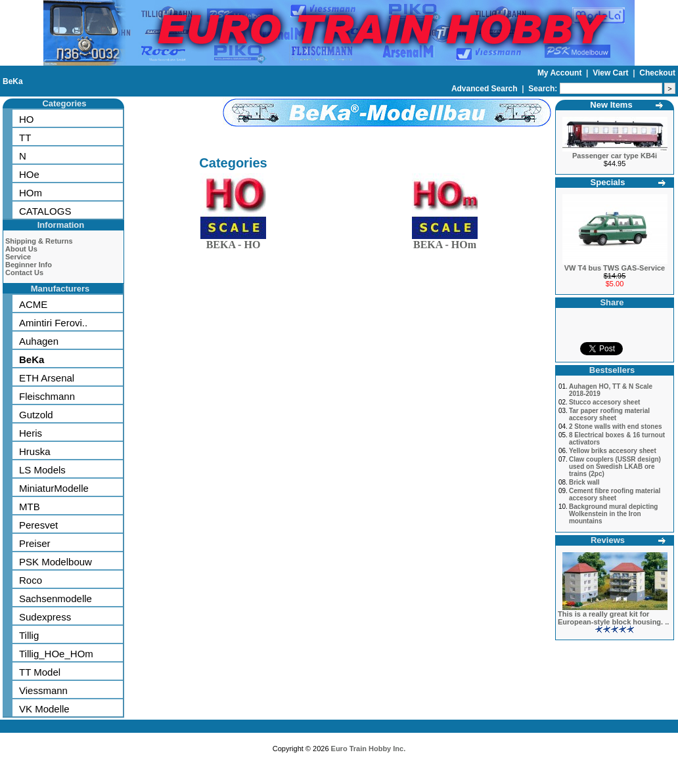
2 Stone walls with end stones (616, 426)
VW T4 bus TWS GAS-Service (615, 268)
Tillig (29, 635)
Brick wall (584, 482)
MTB (30, 507)
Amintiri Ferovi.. (53, 323)
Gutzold (36, 415)
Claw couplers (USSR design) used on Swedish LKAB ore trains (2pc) (615, 467)
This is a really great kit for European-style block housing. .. (613, 618)
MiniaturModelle (54, 488)
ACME (33, 304)
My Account (561, 73)
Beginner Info (29, 265)
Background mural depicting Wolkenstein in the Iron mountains (614, 514)
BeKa (13, 81)
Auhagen (39, 341)
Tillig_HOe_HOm (56, 654)
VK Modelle (44, 709)
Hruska (35, 451)
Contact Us (24, 272)
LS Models (42, 470)
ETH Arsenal (47, 378)
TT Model (40, 672)
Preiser (35, 543)
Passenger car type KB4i (615, 156)
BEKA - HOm (445, 242)
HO (27, 119)
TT (25, 138)
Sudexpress (45, 617)
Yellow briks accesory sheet (613, 451)
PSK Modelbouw (56, 562)
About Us (21, 249)
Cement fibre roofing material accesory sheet (615, 494)
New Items (611, 105)
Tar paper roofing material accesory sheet (609, 414)
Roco (31, 580)
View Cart (612, 73)
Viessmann (43, 690)
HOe (29, 174)
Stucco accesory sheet (604, 402)
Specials (608, 182)
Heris (31, 433)
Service (18, 257)
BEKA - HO (233, 242)
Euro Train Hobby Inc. (369, 749)
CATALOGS (45, 211)
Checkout (657, 73)
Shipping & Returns (39, 241)
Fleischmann (47, 396)
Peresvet (38, 525)
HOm (31, 193)
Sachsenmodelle (56, 599)
